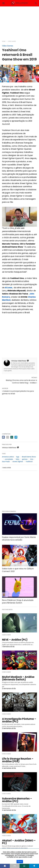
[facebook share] (3, 437)
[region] (20, 22)
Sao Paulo (6, 461)
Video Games (12, 41)
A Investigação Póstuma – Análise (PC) (19, 720)
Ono (32, 459)
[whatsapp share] (12, 437)
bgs (18, 457)
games (25, 459)
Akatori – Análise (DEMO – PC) (19, 842)
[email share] (8, 437)
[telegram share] (16, 437)
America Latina (8, 457)
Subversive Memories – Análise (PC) (17, 800)
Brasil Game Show (29, 457)
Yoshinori (29, 461)
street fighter (18, 461)
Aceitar (20, 862)
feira (17, 459)
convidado (9, 459)
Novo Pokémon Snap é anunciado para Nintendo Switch (18, 601)
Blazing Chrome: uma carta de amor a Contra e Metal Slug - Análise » (21, 382)
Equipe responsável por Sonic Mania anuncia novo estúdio (19, 538)
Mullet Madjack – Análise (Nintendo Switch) (18, 678)
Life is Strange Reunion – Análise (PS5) (18, 760)
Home (4, 41)
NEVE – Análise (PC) (15, 640)
